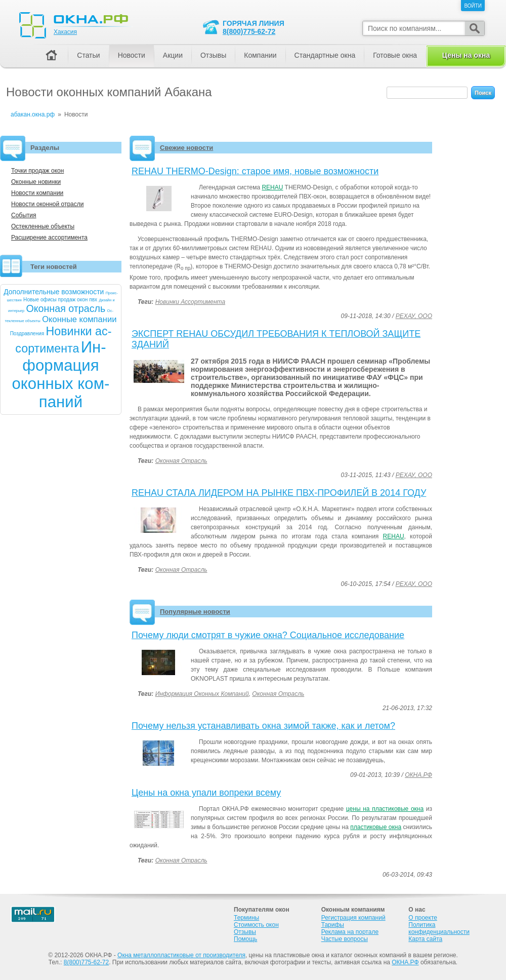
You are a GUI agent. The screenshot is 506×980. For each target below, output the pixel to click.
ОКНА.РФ (418, 775)
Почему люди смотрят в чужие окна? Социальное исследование (268, 635)
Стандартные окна (325, 55)
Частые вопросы (345, 939)
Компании (260, 55)
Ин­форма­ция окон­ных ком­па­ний (61, 375)
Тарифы (333, 925)
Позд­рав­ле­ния (27, 334)
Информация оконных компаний (202, 694)
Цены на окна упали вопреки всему (206, 793)
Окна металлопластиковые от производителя (181, 955)
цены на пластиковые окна (385, 809)
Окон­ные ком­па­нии (79, 319)
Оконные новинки (36, 182)
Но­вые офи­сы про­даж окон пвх (60, 300)
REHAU (272, 187)
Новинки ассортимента (190, 302)
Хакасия (65, 32)
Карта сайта (425, 939)
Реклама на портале (350, 932)
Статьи (88, 55)
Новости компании (37, 193)
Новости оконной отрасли (47, 204)
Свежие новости (186, 148)
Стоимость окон (256, 925)
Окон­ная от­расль (66, 308)
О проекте (423, 918)
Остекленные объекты (43, 226)
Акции (173, 55)
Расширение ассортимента (49, 238)
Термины (246, 918)
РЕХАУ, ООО (414, 316)
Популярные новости (195, 612)
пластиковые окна (376, 827)
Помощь (245, 939)
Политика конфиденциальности (439, 928)
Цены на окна (466, 55)
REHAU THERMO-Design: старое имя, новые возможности (255, 171)
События (24, 215)
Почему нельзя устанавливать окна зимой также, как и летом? (263, 726)
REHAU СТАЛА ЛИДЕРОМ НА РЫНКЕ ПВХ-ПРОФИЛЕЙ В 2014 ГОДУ (279, 493)
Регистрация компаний (353, 918)
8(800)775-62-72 (249, 31)
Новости (132, 55)
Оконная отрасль (181, 461)
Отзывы (213, 55)
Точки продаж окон (37, 171)
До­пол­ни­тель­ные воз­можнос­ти (54, 292)
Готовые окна (395, 55)
